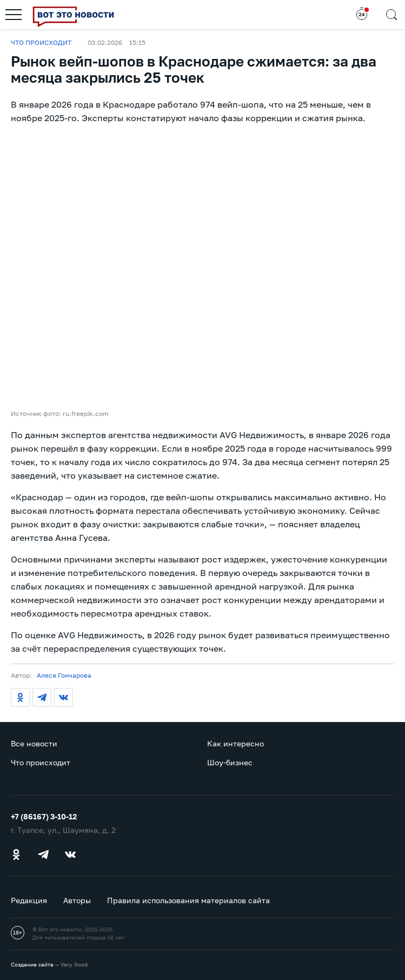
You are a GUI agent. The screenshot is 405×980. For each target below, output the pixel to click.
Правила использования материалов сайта (188, 900)
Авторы (77, 900)
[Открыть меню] (14, 15)
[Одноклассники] (20, 697)
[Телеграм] (42, 697)
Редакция (29, 900)
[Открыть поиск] (391, 15)
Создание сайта (32, 964)
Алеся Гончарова (64, 675)
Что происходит (41, 43)
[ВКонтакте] (64, 697)
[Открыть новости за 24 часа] (362, 15)
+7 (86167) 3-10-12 (44, 816)
